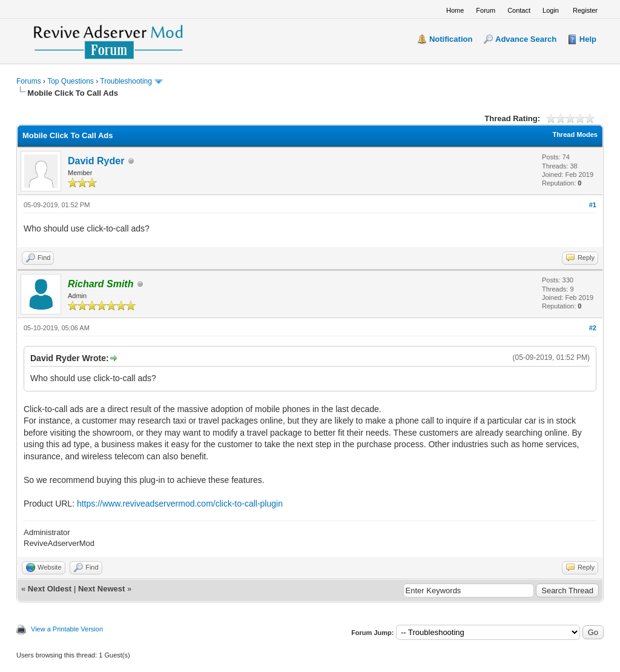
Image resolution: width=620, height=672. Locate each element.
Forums (29, 81)
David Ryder (96, 161)
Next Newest (101, 589)
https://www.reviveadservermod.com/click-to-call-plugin (180, 504)
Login (551, 10)
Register (585, 10)
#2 (593, 328)
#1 (593, 205)
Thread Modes (575, 135)
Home (455, 10)
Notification (451, 39)
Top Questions (71, 81)
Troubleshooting (126, 81)
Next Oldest (50, 589)
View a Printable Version (67, 629)
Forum (486, 10)
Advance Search (526, 39)
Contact (519, 10)
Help (588, 39)
